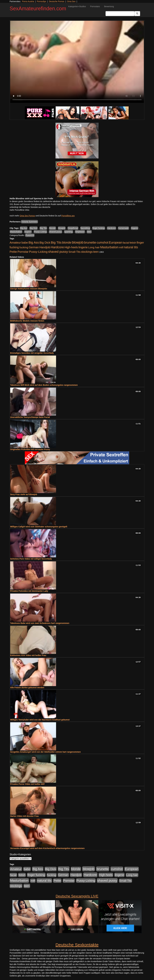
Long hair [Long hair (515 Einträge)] (94, 247)
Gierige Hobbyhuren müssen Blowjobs (29, 289)
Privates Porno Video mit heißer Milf (27, 784)
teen (89, 232)
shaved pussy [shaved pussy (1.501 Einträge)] (58, 252)
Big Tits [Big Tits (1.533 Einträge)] (56, 242)
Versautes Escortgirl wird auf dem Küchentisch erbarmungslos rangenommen (47, 848)
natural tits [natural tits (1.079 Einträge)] (131, 247)
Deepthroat (73, 228)
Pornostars (95, 6)
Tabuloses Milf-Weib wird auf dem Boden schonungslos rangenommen (44, 385)
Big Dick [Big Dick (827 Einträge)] (45, 242)
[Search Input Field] (120, 14)
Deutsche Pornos (57, 1)
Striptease (80, 232)
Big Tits (43, 228)
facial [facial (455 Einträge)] (126, 243)
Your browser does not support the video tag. (77, 62)
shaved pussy (55, 232)
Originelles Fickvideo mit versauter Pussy (30, 449)
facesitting (85, 228)
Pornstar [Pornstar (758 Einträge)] (23, 252)
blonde (52, 228)
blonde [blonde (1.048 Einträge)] (67, 243)
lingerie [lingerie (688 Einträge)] (83, 247)
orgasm (28, 232)
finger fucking (99, 228)
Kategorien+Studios (77, 6)
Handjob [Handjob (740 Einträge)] (45, 247)
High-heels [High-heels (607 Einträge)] (71, 247)
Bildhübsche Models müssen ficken (27, 321)
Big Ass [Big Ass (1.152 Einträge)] (34, 242)
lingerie (135, 228)
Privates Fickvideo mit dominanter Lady (29, 591)
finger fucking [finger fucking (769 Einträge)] (36, 875)
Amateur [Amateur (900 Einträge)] (15, 242)
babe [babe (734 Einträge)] (25, 243)
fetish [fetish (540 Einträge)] (133, 243)
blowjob (62, 228)
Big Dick (33, 228)
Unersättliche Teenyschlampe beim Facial (30, 417)
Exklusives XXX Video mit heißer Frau (28, 655)
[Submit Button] (137, 14)
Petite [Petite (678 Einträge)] (13, 252)
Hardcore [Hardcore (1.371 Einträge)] (57, 247)
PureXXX (30, 235)
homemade (123, 228)
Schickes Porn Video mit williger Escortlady (31, 559)
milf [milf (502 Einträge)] (121, 247)
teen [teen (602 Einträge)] (96, 252)
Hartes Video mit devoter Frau (24, 816)
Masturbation (16, 232)
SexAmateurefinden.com (38, 9)
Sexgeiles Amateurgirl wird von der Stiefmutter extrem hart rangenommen (45, 752)
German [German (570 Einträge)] (34, 247)
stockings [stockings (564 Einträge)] (87, 252)
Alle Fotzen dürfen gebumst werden (27, 688)
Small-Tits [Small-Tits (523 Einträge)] (74, 252)
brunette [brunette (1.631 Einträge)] (90, 242)
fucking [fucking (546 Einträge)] (24, 247)
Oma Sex (71, 1)
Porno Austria (28, 1)
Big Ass (24, 228)
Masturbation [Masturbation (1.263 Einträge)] (109, 247)
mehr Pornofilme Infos (19, 210)
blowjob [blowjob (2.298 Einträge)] (78, 242)
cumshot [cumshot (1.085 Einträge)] (102, 242)
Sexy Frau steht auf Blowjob (24, 494)
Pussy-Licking (40, 232)
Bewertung (109, 6)
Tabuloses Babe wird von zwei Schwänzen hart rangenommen (40, 623)
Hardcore (112, 228)
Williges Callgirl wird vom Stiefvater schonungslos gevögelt (39, 527)
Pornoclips (42, 1)
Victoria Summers (29, 222)
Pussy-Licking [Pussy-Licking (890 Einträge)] (38, 252)
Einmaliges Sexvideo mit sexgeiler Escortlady (32, 353)
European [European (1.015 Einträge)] (115, 243)
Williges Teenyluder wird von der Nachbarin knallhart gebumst (40, 720)
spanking (69, 232)
